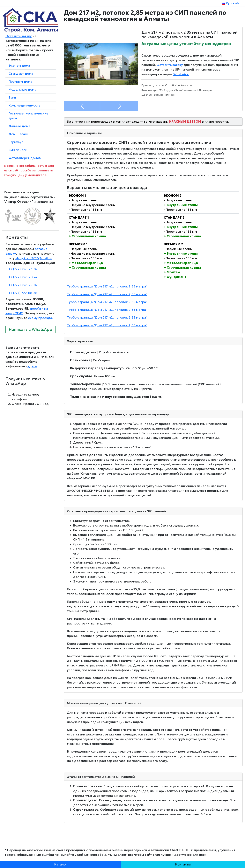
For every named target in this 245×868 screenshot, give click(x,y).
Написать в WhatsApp (30, 329)
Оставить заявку (19, 36)
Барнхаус (16, 142)
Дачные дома (19, 126)
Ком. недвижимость (24, 105)
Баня (12, 97)
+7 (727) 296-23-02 (23, 269)
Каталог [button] (61, 864)
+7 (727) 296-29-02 (23, 285)
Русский (231, 3)
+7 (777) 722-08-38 (23, 293)
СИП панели (18, 150)
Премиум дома (20, 81)
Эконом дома (19, 65)
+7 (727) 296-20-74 (23, 277)
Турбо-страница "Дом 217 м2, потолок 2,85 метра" (107, 286)
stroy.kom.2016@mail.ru (33, 258)
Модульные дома (22, 89)
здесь (32, 366)
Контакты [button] (183, 864)
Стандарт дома (21, 73)
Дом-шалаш (18, 134)
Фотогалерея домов (25, 158)
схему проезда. (41, 318)
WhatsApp (181, 74)
